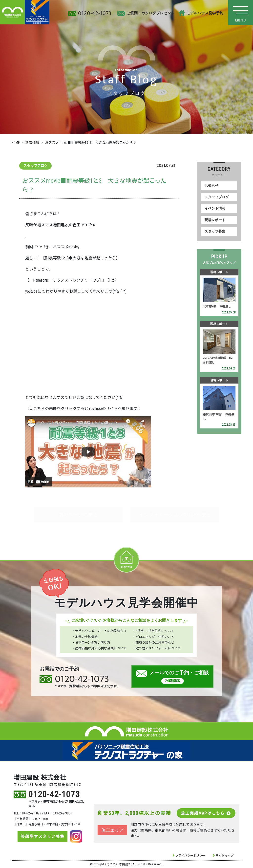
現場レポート (215, 220)
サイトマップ (225, 856)
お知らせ (211, 186)
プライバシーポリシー (190, 856)
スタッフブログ (217, 197)
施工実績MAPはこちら (206, 813)
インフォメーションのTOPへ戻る (175, 515)
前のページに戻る (78, 515)
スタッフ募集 (215, 231)
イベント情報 (215, 208)
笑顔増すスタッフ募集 (42, 837)
